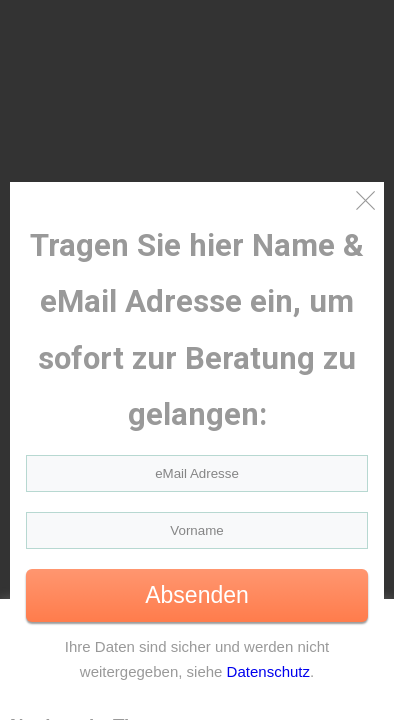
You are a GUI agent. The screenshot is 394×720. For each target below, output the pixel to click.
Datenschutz (268, 671)
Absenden (197, 595)
